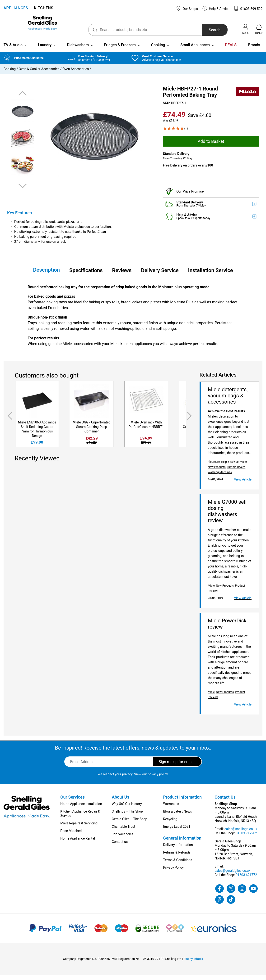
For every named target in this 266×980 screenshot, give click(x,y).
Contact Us (225, 802)
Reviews (122, 275)
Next (23, 191)
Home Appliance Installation (81, 809)
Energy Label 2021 (177, 832)
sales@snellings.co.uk (241, 834)
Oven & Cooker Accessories (39, 74)
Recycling (170, 824)
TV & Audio (13, 50)
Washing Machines (220, 477)
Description (46, 275)
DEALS (231, 50)
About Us (121, 802)
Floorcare (214, 467)
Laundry (45, 50)
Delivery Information (178, 850)
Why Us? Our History (127, 809)
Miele (243, 467)
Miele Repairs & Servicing (79, 828)
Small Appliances (195, 50)
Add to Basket (211, 146)
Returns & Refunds (177, 857)
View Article (243, 484)
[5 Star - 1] (211, 134)
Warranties (171, 809)
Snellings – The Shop (127, 816)
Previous (23, 99)
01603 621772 (246, 880)
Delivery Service (160, 275)
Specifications (86, 275)
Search (207, 30)
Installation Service (211, 275)
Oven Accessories (76, 74)
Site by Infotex (193, 964)
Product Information (183, 802)
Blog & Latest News (178, 816)
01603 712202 (246, 838)
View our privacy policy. (151, 779)
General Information (182, 843)
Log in (245, 29)
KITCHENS (44, 8)
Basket (259, 29)
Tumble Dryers (236, 472)
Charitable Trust (124, 832)
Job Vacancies (123, 839)
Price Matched (71, 836)
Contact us (120, 847)
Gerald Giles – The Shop (130, 824)
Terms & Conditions (178, 865)
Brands (254, 50)
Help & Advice (216, 8)
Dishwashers (78, 50)
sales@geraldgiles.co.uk (232, 876)
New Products (217, 472)
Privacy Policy (173, 872)
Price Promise (193, 196)
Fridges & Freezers (120, 50)
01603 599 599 (248, 8)
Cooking (158, 50)
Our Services (72, 802)
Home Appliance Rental (78, 843)
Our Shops (187, 8)
